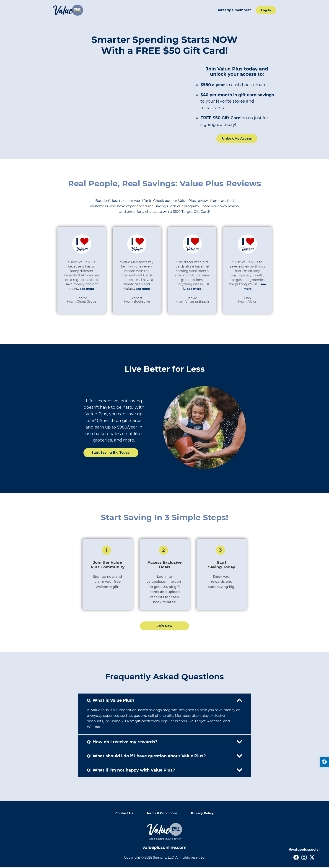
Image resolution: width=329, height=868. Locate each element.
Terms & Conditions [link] (162, 814)
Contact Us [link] (123, 814)
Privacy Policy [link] (204, 814)
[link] (324, 762)
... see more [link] (85, 289)
